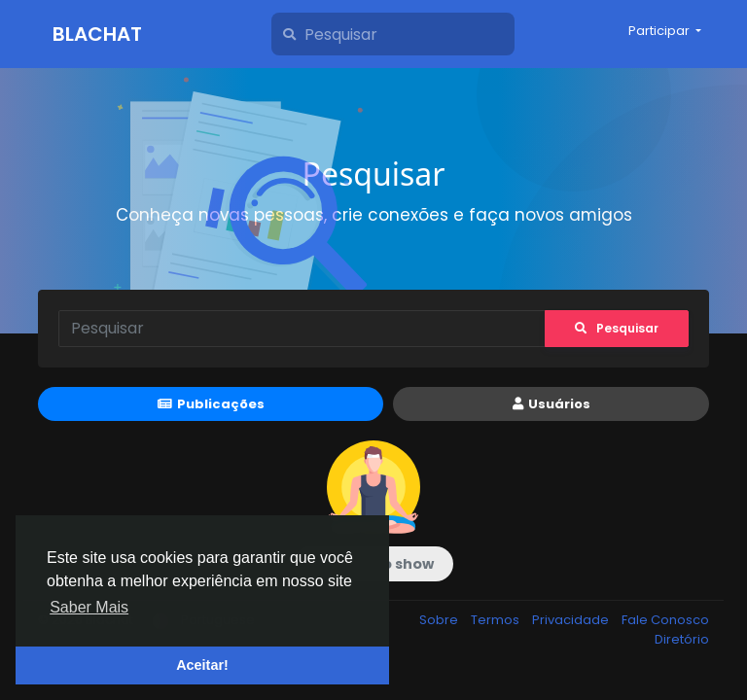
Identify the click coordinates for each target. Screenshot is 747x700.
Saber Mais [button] (89, 607)
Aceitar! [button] (202, 665)
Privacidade (572, 620)
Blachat (97, 34)
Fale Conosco (665, 620)
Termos (497, 620)
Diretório (682, 639)
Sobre (440, 620)
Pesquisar (617, 328)
